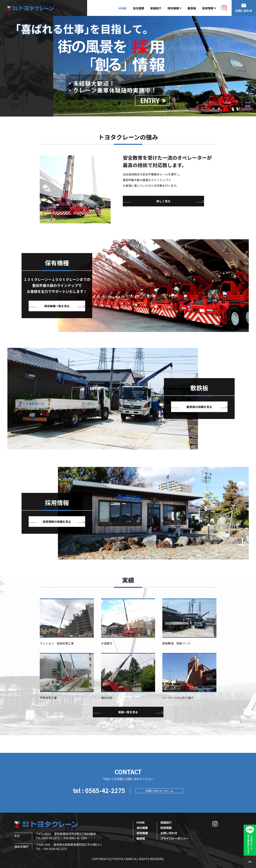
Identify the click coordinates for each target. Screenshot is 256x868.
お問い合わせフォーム (159, 791)
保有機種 (142, 833)
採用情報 (166, 828)
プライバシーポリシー (175, 838)
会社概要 (139, 8)
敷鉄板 (192, 8)
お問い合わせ (169, 833)
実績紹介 (156, 8)
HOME (123, 8)
